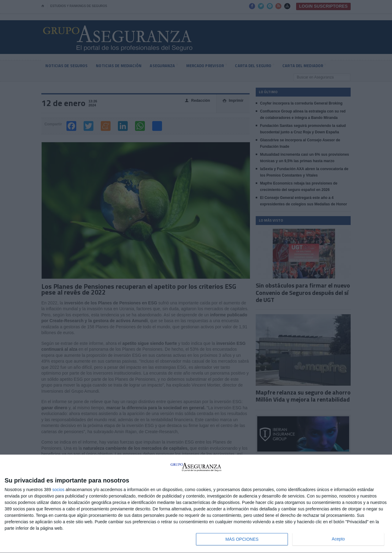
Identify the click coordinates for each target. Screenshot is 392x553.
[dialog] (196, 504)
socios (58, 490)
